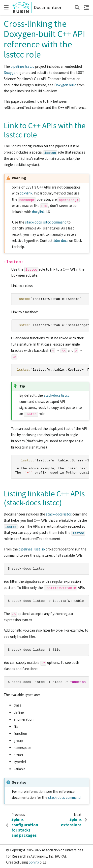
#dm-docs (61, 241)
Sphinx (34, 862)
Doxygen (11, 73)
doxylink (26, 193)
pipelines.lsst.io (23, 66)
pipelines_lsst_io (32, 549)
